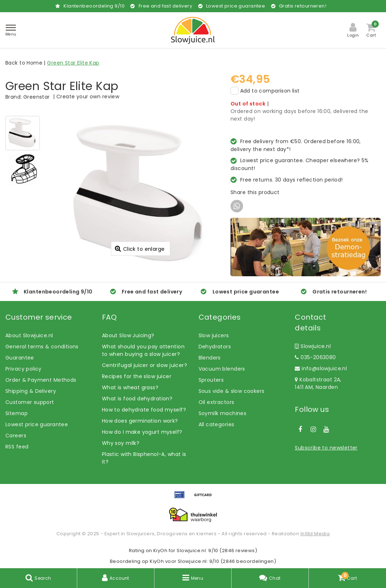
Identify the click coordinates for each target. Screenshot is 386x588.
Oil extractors (217, 402)
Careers (16, 436)
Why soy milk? (121, 443)
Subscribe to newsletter (326, 448)
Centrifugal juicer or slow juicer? (145, 365)
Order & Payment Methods (41, 380)
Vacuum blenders (222, 369)
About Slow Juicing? (128, 335)
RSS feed (17, 447)
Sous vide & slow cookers (232, 391)
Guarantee (20, 358)
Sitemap (17, 413)
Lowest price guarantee (37, 424)
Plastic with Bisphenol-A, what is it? (144, 458)
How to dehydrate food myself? (144, 410)
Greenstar (37, 97)
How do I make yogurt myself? (142, 432)
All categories (217, 424)
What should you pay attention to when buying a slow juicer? (143, 350)
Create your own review (88, 97)
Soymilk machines (223, 413)
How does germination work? (140, 421)
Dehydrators (215, 347)
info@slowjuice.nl (321, 368)
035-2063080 (315, 357)
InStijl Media (315, 534)
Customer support (30, 402)
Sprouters (211, 380)
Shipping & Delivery (31, 391)
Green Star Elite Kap (73, 63)
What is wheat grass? (130, 387)
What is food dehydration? (137, 399)
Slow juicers (214, 335)
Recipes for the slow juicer (137, 376)
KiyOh (160, 551)
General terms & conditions (42, 347)
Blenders (210, 358)
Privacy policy (24, 369)
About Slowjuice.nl (29, 335)
